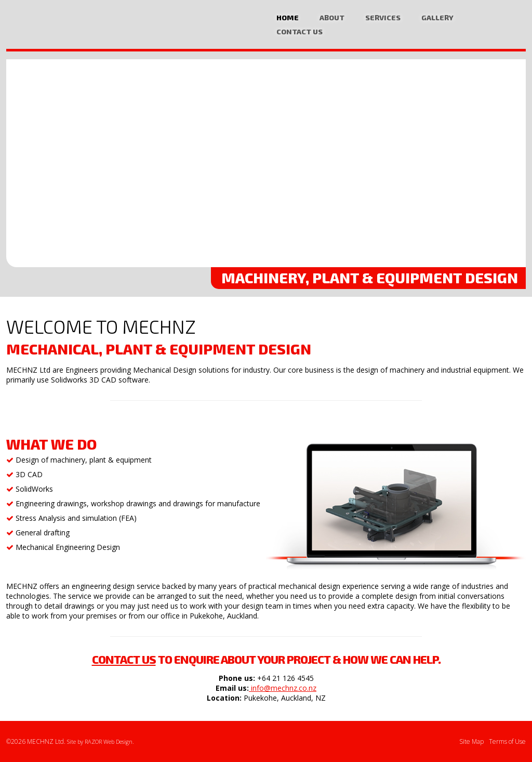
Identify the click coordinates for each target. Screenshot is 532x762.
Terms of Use (507, 741)
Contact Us (300, 31)
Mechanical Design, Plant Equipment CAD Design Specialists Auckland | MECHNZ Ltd (61, 26)
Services (383, 17)
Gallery (437, 17)
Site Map (471, 741)
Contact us (124, 659)
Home (288, 17)
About (332, 17)
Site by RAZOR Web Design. (101, 741)
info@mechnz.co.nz (283, 688)
